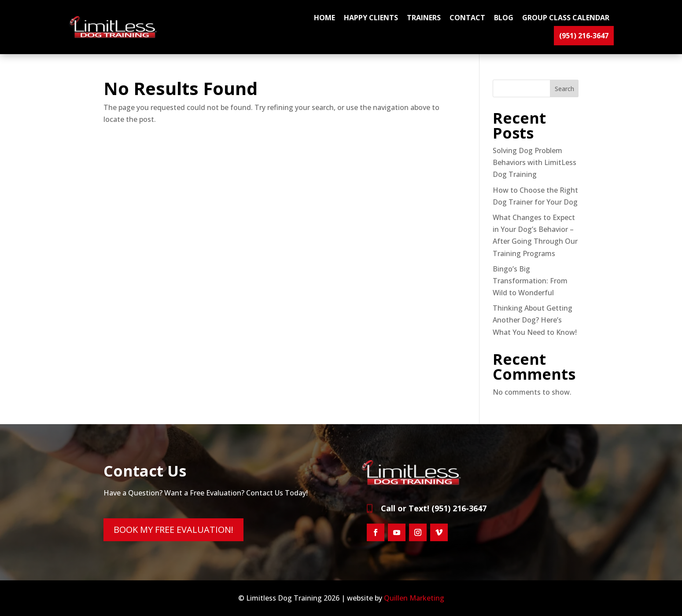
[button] (376, 532)
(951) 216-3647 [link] (584, 36)
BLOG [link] (504, 18)
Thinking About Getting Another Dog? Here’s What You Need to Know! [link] (535, 320)
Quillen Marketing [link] (414, 598)
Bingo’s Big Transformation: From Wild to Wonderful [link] (530, 281)
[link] (114, 36)
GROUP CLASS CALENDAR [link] (566, 18)
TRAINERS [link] (424, 18)
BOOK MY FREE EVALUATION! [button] (173, 530)
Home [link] (324, 18)
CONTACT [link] (467, 18)
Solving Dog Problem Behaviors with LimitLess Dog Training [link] (535, 162)
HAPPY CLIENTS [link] (371, 18)
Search (564, 89)
